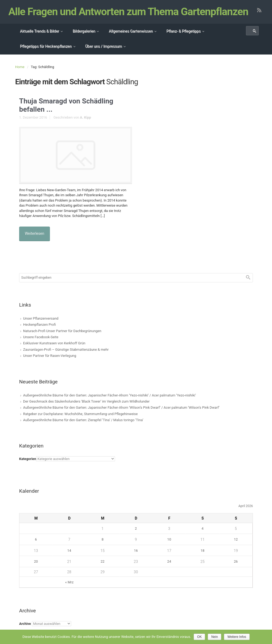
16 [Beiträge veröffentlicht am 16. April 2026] (136, 557)
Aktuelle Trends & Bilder (39, 40)
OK (199, 637)
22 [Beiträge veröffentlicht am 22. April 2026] (103, 568)
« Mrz (69, 589)
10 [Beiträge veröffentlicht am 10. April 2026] (169, 546)
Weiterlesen (36, 241)
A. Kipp (86, 127)
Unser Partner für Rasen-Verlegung (50, 362)
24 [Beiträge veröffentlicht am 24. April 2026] (169, 568)
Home (20, 75)
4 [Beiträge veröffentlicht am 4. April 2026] (203, 535)
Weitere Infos (237, 637)
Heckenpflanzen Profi (39, 331)
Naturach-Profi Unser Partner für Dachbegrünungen (62, 338)
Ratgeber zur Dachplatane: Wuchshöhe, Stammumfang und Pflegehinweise (80, 421)
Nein (214, 637)
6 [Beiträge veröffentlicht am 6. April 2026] (36, 546)
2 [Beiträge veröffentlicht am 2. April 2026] (136, 535)
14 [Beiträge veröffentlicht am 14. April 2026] (69, 557)
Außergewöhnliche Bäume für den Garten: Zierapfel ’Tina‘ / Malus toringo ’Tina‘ (83, 427)
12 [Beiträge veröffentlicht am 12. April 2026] (236, 546)
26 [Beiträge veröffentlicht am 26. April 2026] (236, 568)
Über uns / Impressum (104, 55)
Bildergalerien (84, 40)
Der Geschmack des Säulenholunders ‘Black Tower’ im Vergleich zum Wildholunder (86, 408)
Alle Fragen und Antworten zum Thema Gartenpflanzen (129, 20)
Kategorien (28, 466)
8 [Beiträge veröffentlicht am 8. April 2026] (102, 546)
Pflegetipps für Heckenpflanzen (46, 55)
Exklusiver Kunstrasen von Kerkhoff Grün (54, 350)
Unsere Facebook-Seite (41, 344)
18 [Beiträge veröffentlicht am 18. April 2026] (203, 557)
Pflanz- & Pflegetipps (183, 40)
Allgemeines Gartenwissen (131, 40)
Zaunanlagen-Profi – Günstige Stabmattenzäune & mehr (66, 356)
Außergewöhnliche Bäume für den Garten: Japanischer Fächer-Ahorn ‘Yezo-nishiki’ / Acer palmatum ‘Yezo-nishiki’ (109, 402)
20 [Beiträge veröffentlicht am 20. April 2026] (36, 568)
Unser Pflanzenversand (41, 325)
